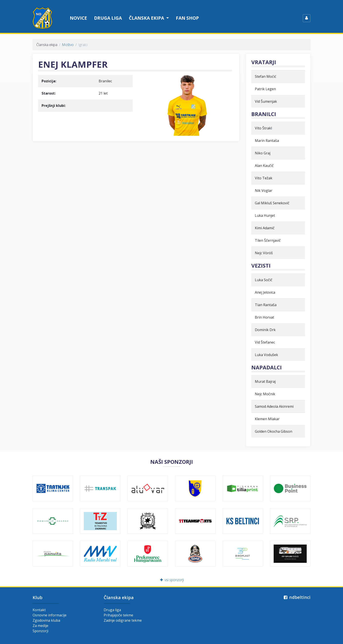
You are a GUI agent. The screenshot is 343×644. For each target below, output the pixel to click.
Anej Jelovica (265, 292)
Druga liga (108, 18)
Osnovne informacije (50, 615)
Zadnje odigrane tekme (123, 620)
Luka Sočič (264, 280)
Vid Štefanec (265, 342)
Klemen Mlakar (267, 419)
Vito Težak (264, 178)
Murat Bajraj (265, 381)
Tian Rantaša (266, 305)
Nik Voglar (264, 191)
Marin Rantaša (267, 141)
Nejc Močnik (265, 394)
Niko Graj (263, 153)
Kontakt (39, 610)
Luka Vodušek (266, 355)
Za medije (40, 626)
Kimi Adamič (265, 228)
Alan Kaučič (264, 166)
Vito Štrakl (263, 128)
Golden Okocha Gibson (274, 431)
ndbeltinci (297, 597)
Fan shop (187, 18)
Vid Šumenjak (266, 101)
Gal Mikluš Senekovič (272, 203)
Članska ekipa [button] (147, 18)
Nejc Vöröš (264, 253)
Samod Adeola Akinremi (274, 406)
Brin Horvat (264, 317)
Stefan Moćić (266, 76)
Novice (78, 18)
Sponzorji (40, 631)
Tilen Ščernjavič (268, 240)
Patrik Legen (265, 89)
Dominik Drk (265, 330)
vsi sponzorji (172, 580)
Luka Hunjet (265, 215)
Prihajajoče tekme (118, 615)
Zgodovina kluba (46, 620)
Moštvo (68, 45)
